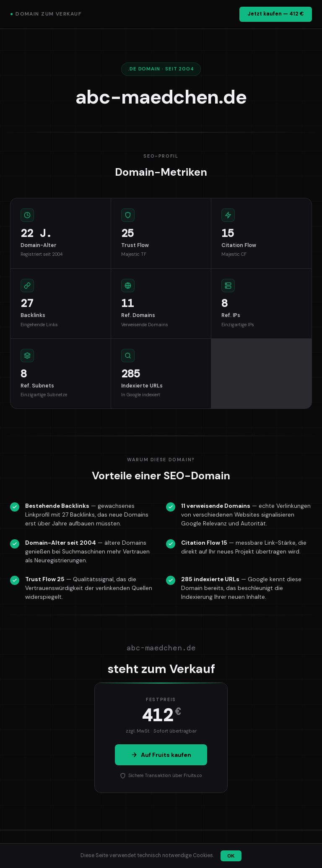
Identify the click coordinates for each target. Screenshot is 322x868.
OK (231, 856)
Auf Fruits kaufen (161, 755)
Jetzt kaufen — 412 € (276, 14)
